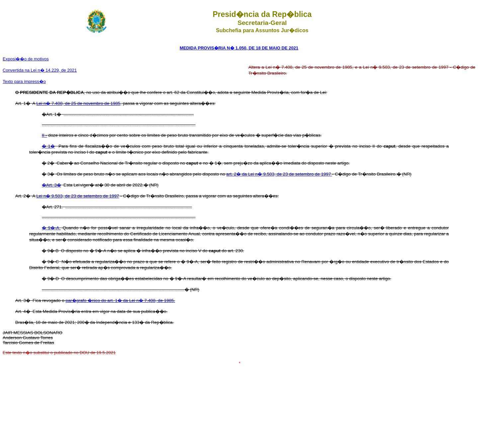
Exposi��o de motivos (26, 59)
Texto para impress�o (24, 81)
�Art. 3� (51, 185)
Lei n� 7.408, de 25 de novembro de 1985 (78, 103)
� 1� (48, 146)
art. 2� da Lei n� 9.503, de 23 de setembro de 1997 (279, 174)
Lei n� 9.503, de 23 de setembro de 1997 (78, 196)
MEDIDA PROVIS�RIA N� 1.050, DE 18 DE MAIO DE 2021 (239, 48)
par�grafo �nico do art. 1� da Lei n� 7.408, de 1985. (120, 300)
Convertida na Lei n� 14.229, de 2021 (40, 70)
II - (44, 135)
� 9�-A (51, 228)
